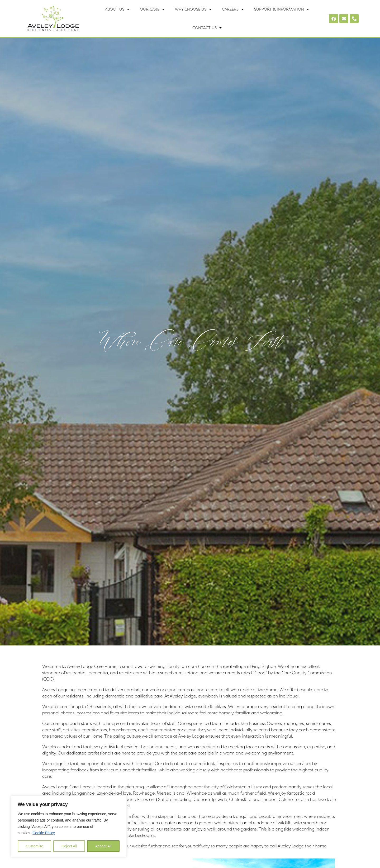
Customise (35, 846)
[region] (69, 827)
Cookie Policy (44, 833)
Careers (233, 9)
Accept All (103, 846)
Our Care (152, 9)
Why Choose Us (193, 9)
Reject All (69, 846)
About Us (117, 9)
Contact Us (207, 28)
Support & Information (282, 9)
